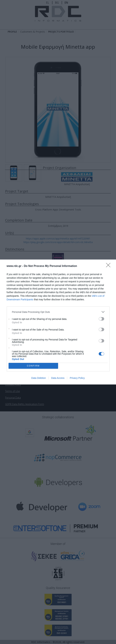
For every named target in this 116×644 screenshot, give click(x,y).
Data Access (58, 378)
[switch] (101, 319)
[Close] (109, 266)
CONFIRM (33, 366)
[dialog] (58, 322)
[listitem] (58, 312)
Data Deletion (39, 378)
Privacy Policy (77, 378)
